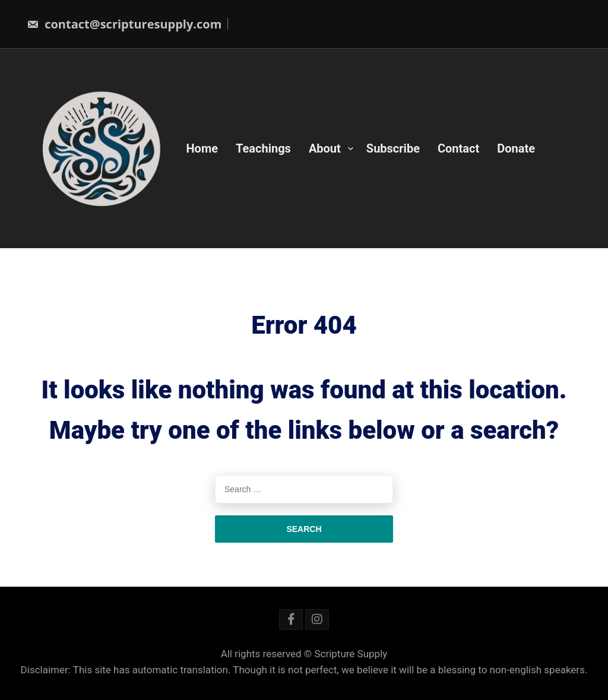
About (325, 148)
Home (202, 148)
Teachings (263, 148)
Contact (458, 148)
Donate (516, 148)
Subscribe (393, 148)
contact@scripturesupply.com (124, 24)
